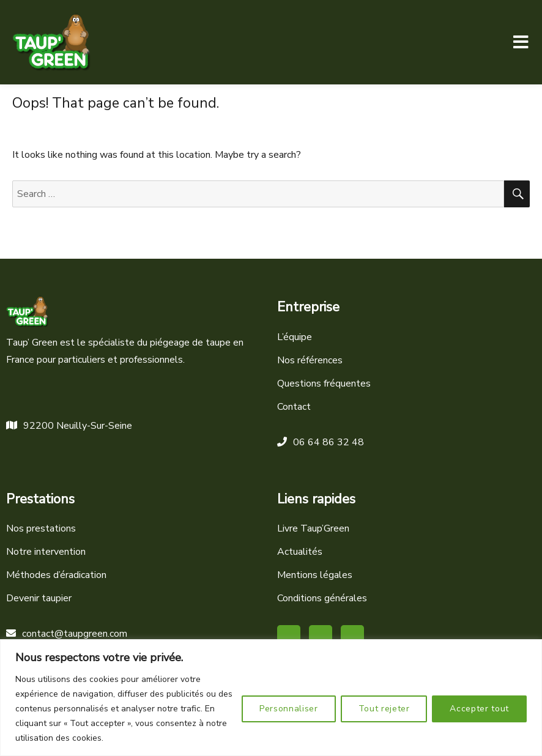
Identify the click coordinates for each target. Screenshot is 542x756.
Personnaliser (289, 709)
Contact (294, 407)
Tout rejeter (384, 709)
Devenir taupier (39, 598)
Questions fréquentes (324, 384)
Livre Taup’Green (313, 528)
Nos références (310, 360)
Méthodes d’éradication (56, 575)
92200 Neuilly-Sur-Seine (69, 426)
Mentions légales (315, 575)
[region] (271, 698)
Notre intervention (46, 552)
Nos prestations (41, 528)
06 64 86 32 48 (321, 442)
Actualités (300, 552)
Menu (521, 42)
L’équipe (295, 337)
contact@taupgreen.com (67, 634)
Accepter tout (479, 709)
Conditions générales (322, 598)
